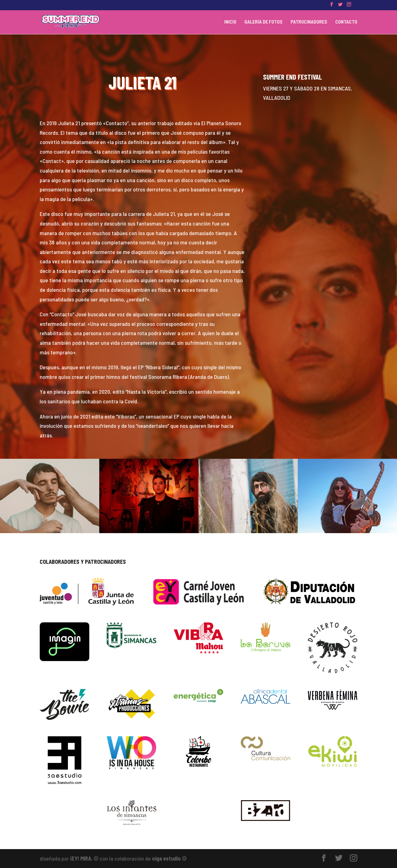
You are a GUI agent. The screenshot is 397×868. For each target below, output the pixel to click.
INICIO (230, 22)
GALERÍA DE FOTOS (263, 22)
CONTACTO (346, 22)
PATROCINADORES (309, 22)
